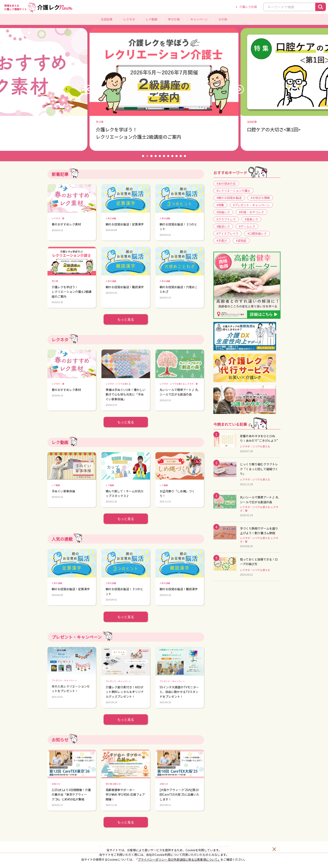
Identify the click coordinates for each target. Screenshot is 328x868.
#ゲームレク (247, 226)
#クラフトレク (226, 219)
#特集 (220, 205)
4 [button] (156, 156)
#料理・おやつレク (251, 212)
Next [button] (239, 89)
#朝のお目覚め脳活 (229, 198)
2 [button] (147, 156)
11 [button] (185, 156)
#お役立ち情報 (260, 198)
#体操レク (223, 212)
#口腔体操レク (257, 233)
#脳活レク (223, 226)
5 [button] (160, 156)
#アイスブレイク (227, 233)
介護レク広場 (248, 7)
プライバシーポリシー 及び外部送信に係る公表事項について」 (179, 859)
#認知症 (241, 241)
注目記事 (107, 19)
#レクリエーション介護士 (233, 191)
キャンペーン (199, 19)
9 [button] (177, 156)
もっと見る (126, 319)
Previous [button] (88, 89)
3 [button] (151, 156)
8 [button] (172, 156)
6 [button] (164, 156)
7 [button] (168, 156)
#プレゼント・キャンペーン (251, 205)
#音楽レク (251, 219)
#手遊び (222, 241)
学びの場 (174, 19)
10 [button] (181, 156)
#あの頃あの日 (226, 183)
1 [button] (143, 156)
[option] (164, 90)
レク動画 (151, 19)
